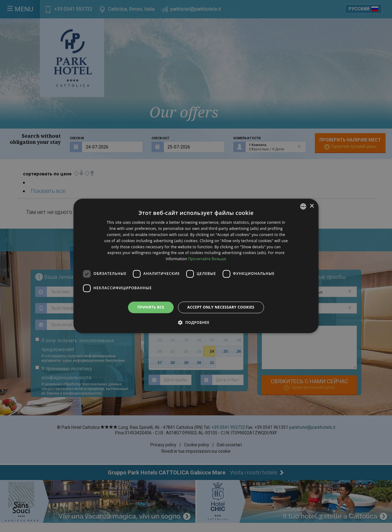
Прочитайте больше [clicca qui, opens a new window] (207, 259)
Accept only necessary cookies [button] (221, 307)
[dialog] (196, 266)
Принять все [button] (151, 307)
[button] (196, 323)
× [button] (312, 206)
